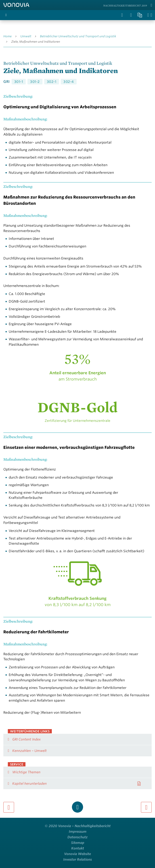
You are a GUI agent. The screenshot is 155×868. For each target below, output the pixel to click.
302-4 (69, 82)
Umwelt (26, 36)
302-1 (52, 82)
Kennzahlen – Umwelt (29, 751)
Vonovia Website (77, 854)
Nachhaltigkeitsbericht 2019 (125, 5)
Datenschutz (77, 837)
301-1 (19, 82)
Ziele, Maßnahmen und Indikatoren (36, 42)
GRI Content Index (26, 739)
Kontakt (78, 848)
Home (7, 36)
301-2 (35, 82)
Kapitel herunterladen (29, 784)
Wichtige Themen (26, 772)
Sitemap (78, 843)
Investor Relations (77, 860)
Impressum (78, 832)
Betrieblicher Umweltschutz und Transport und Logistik (78, 36)
